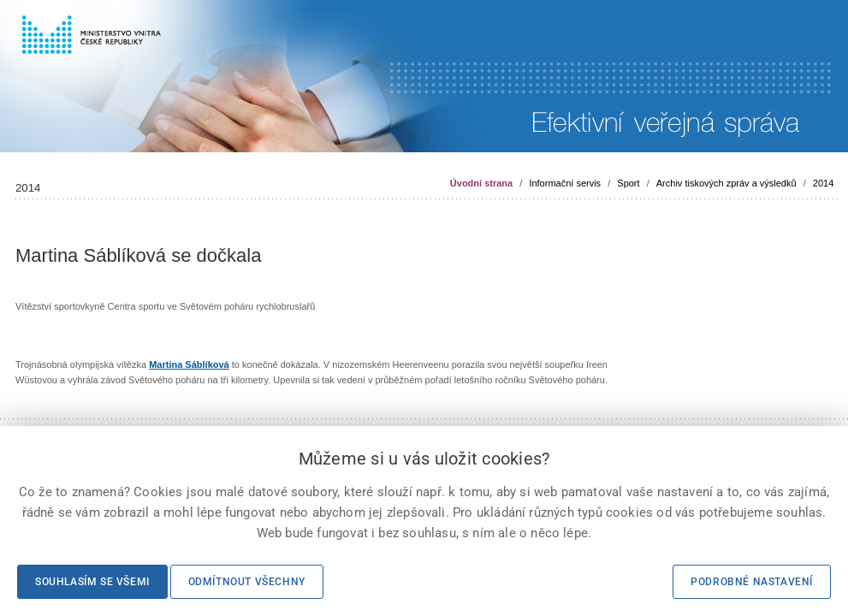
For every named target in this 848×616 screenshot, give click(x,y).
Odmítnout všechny (247, 582)
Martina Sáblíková (189, 364)
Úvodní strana (481, 183)
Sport (628, 183)
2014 (823, 183)
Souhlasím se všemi (92, 582)
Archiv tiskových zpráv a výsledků (726, 183)
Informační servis (565, 183)
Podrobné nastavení (752, 582)
